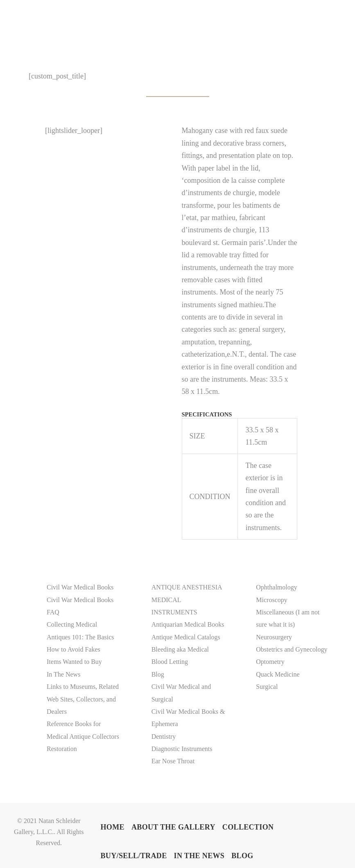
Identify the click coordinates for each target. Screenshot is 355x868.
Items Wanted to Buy (74, 662)
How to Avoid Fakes (73, 649)
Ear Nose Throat (173, 761)
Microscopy (271, 600)
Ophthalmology (276, 587)
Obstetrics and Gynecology (292, 649)
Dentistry (164, 736)
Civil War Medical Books (80, 587)
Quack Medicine (278, 674)
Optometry (270, 662)
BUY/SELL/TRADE (133, 856)
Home (112, 827)
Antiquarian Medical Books (188, 624)
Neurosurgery (274, 637)
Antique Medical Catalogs (186, 637)
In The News (63, 674)
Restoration (62, 749)
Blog (158, 674)
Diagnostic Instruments (182, 749)
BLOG (242, 856)
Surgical (267, 687)
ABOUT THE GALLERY (173, 827)
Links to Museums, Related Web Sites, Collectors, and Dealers (83, 699)
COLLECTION (248, 827)
